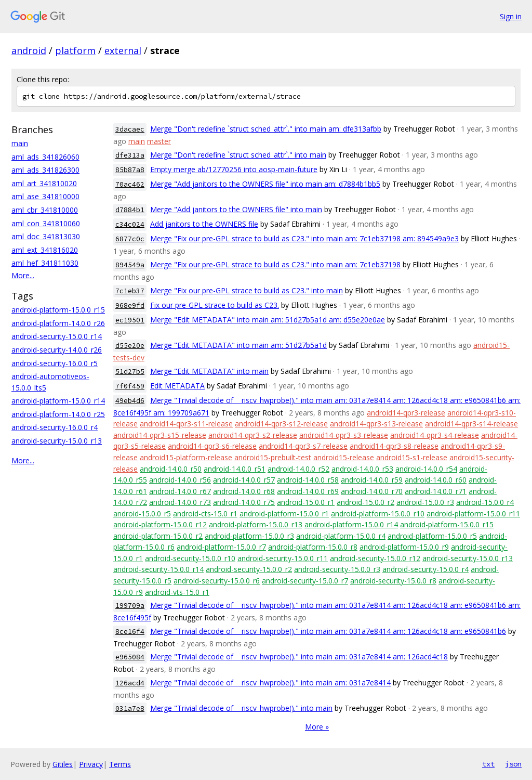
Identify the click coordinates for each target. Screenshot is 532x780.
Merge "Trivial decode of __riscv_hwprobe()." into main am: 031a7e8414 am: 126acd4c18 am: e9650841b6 (328, 631)
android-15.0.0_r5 (142, 513)
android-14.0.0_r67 (180, 491)
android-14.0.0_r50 (171, 469)
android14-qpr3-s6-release (212, 446)
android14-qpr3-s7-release (303, 446)
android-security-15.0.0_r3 (337, 569)
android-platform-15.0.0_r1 (284, 513)
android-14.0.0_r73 (180, 502)
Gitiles (63, 764)
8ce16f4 (130, 632)
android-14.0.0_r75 (244, 502)
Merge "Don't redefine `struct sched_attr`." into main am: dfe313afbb (266, 129)
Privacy (91, 764)
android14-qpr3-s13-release (376, 424)
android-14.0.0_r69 (308, 491)
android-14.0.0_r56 (180, 480)
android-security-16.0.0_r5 (55, 363)
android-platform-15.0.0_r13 (256, 524)
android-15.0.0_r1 (306, 502)
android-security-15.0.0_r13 (57, 441)
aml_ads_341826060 (45, 157)
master (159, 141)
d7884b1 (130, 210)
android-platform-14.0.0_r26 (58, 323)
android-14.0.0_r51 (235, 469)
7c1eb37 (130, 291)
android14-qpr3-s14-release (471, 424)
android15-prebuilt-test (273, 457)
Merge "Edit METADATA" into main (209, 371)
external (123, 50)
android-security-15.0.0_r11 (283, 558)
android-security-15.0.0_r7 (305, 581)
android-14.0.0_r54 (426, 469)
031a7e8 (130, 708)
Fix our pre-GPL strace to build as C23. (215, 305)
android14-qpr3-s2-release (253, 435)
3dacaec (130, 129)
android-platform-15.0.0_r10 (378, 513)
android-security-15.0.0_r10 (190, 558)
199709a (130, 606)
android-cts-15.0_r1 (205, 513)
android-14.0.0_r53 (362, 469)
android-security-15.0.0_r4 (425, 569)
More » (317, 727)
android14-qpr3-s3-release (344, 435)
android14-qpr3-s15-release (160, 435)
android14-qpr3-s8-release (394, 446)
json (513, 764)
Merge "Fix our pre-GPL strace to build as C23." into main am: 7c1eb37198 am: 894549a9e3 (304, 238)
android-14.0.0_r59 (372, 480)
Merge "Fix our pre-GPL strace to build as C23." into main (247, 290)
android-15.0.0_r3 (425, 502)
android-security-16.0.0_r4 (55, 427)
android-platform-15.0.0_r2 (158, 536)
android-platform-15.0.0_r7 (221, 547)
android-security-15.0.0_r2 (249, 569)
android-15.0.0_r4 (485, 502)
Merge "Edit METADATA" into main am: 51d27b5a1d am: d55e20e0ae (268, 320)
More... (23, 275)
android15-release (344, 457)
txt (488, 764)
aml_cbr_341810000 (45, 210)
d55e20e (130, 346)
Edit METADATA (177, 386)
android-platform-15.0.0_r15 (58, 310)
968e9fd (130, 305)
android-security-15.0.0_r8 (393, 581)
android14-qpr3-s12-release (281, 424)
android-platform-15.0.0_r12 (160, 524)
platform (75, 50)
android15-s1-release (412, 457)
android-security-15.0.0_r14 (57, 336)
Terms (120, 764)
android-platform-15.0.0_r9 (404, 547)
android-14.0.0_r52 (298, 469)
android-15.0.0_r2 (365, 502)
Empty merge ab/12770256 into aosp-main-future (234, 169)
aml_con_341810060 (46, 223)
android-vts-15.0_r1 (177, 592)
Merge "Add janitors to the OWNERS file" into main (236, 209)
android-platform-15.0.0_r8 (313, 547)
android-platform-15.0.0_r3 (249, 536)
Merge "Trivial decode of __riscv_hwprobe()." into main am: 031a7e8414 (270, 682)
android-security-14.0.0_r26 (57, 350)
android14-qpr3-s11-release (186, 424)
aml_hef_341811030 (45, 263)
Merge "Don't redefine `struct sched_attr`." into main (238, 155)
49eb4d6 (130, 401)
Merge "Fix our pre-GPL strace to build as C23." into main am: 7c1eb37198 (275, 264)
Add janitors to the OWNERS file (204, 224)
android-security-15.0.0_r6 (217, 581)
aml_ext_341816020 (45, 250)
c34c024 (130, 224)
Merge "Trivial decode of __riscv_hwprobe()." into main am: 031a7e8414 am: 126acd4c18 (299, 656)
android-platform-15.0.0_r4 (341, 536)
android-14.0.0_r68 (244, 491)
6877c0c (130, 239)
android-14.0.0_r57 (244, 480)
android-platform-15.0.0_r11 (473, 513)
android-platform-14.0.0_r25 (58, 414)
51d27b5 (130, 372)
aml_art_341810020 (44, 183)
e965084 (130, 657)
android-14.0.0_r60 (436, 480)
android (29, 50)
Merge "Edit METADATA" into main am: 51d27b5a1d (238, 345)
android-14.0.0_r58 (308, 480)
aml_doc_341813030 (46, 236)
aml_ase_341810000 (45, 196)
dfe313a (130, 155)
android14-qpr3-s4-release (435, 435)
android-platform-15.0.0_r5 (432, 536)
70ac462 (130, 184)
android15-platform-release (186, 457)
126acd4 (130, 683)
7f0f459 (130, 386)
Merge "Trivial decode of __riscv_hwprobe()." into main (241, 708)
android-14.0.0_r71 (436, 491)
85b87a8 (130, 170)
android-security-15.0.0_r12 (375, 558)
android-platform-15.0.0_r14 (58, 401)
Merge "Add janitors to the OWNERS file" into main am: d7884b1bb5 (265, 184)
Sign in (511, 16)
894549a (130, 265)
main (20, 143)
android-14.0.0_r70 (372, 491)
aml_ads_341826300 (45, 170)
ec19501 (130, 320)
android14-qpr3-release (406, 413)
